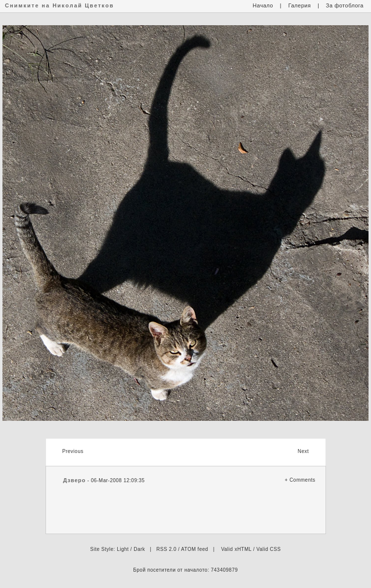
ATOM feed (195, 549)
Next (303, 451)
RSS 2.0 (166, 549)
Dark (139, 549)
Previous (73, 451)
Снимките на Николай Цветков (59, 5)
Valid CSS (268, 549)
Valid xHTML (236, 549)
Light (123, 549)
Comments (302, 480)
